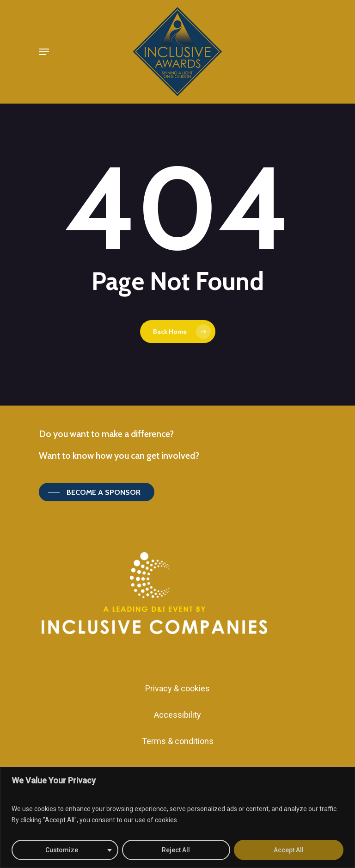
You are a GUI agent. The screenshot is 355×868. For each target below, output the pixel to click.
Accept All (289, 850)
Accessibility (177, 715)
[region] (177, 817)
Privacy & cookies (177, 688)
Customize (62, 850)
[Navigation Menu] (44, 52)
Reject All (176, 850)
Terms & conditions (178, 741)
